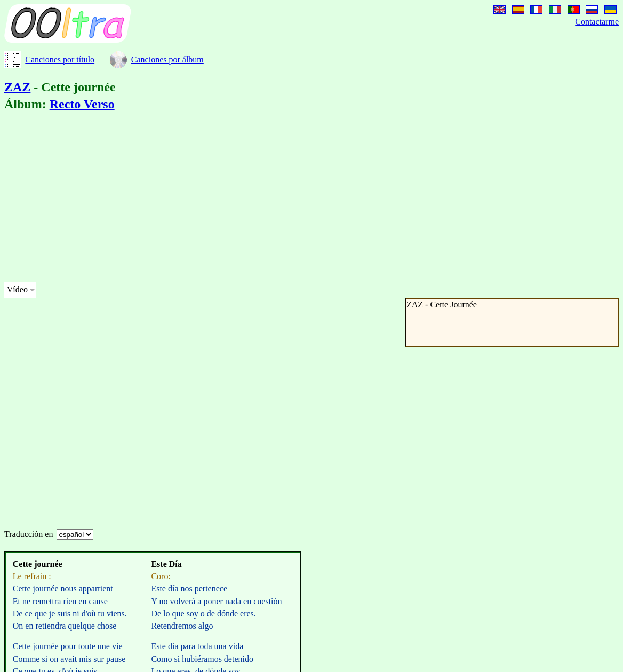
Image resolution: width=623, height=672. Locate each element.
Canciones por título (60, 60)
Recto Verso (82, 104)
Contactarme (597, 22)
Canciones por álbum (167, 60)
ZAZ (17, 87)
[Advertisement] (255, 199)
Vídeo (17, 290)
